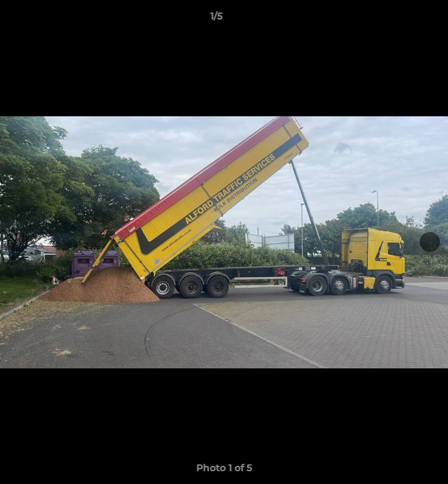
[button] (400, 19)
